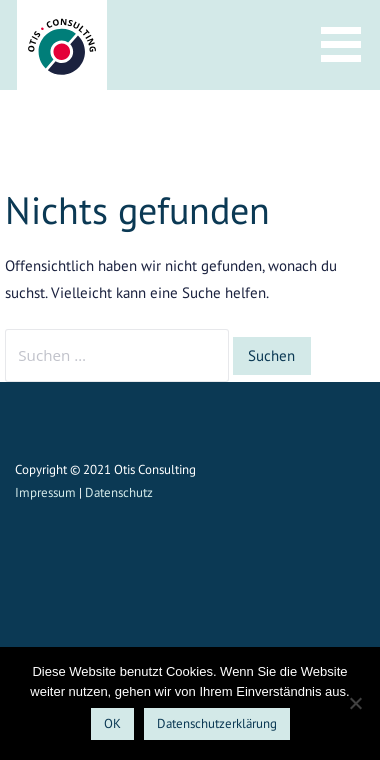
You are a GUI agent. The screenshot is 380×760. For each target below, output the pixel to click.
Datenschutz (119, 492)
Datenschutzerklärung (217, 723)
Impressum (45, 492)
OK (112, 723)
